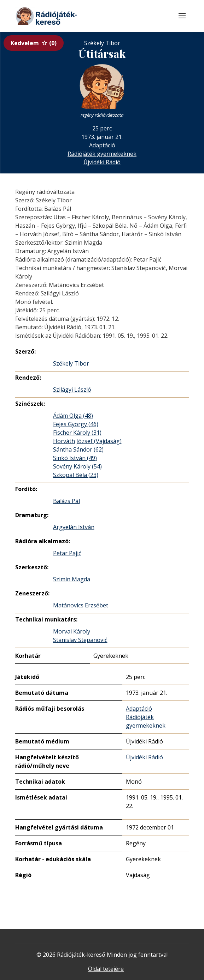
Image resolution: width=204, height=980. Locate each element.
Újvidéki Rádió (102, 162)
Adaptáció (102, 145)
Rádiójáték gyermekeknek (102, 154)
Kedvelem (34, 43)
